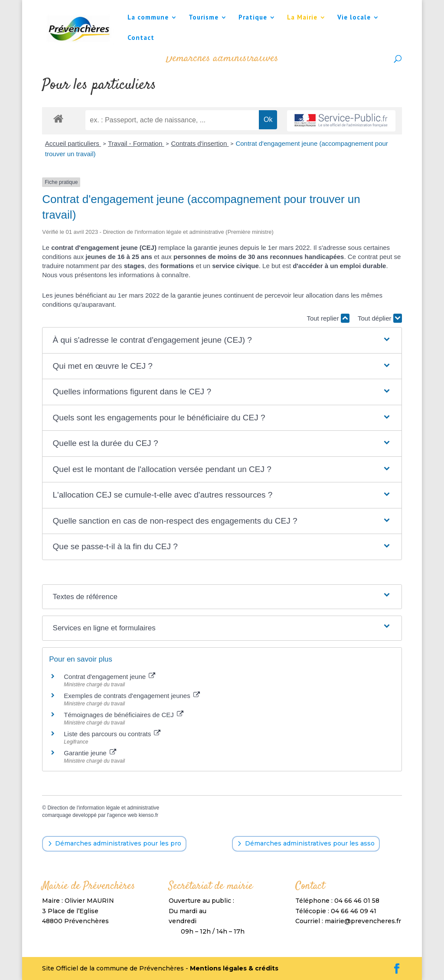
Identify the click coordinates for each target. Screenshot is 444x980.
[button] (222, 340)
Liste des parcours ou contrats (112, 734)
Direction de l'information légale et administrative (103, 808)
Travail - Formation (136, 143)
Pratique (253, 18)
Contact (141, 38)
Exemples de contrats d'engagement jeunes (132, 696)
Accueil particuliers (73, 143)
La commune (148, 18)
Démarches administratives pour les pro (118, 843)
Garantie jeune (90, 753)
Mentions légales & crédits (234, 968)
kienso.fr (149, 815)
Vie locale (354, 18)
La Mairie (302, 18)
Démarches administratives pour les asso (310, 843)
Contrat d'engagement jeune (109, 677)
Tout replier (328, 318)
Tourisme (204, 18)
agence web (123, 815)
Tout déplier (380, 318)
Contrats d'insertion (200, 143)
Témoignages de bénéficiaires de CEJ (124, 715)
